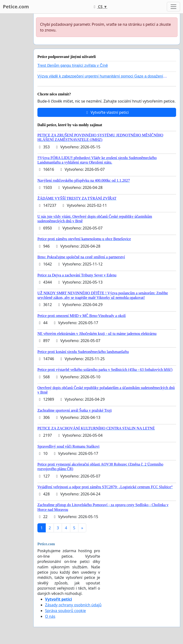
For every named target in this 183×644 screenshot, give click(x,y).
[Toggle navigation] (173, 7)
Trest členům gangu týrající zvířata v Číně (73, 65)
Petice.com (16, 7)
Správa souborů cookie (65, 611)
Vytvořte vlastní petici (107, 112)
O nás (50, 616)
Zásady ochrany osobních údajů (73, 605)
